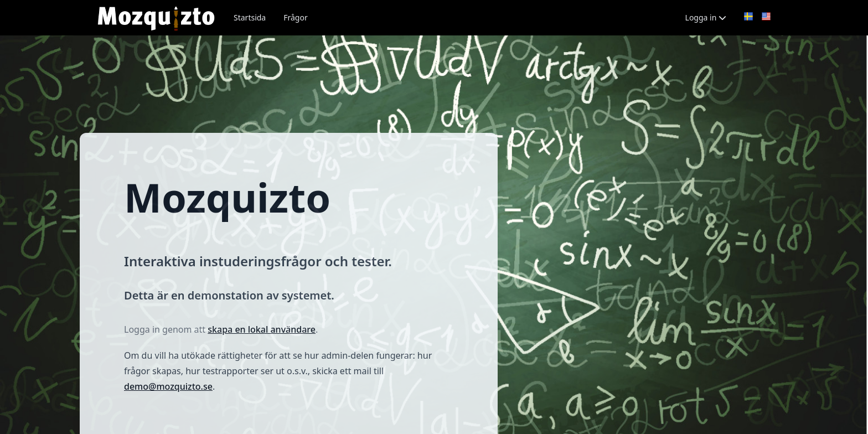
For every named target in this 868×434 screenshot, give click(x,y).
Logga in (706, 17)
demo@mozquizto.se (168, 386)
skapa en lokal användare (262, 329)
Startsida (250, 17)
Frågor (295, 17)
